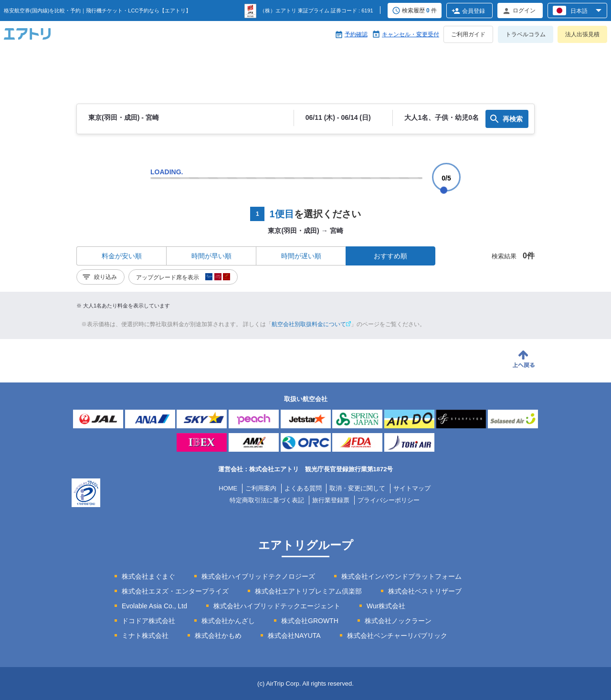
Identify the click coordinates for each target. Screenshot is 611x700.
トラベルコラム (526, 34)
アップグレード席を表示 (183, 278)
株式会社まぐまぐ (148, 576)
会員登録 (474, 11)
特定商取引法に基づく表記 (267, 500)
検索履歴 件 (419, 11)
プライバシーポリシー (389, 500)
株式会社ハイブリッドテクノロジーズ (258, 576)
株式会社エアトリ (274, 469)
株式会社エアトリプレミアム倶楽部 (308, 591)
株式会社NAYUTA (294, 636)
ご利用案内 (261, 488)
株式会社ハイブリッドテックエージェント (277, 606)
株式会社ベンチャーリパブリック (397, 636)
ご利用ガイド (468, 34)
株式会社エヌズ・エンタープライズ (175, 591)
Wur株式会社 (386, 606)
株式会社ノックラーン (398, 621)
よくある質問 (303, 488)
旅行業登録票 (331, 500)
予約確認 (356, 34)
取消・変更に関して (357, 488)
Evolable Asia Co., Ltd (154, 606)
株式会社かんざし (228, 621)
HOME (228, 488)
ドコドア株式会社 (148, 621)
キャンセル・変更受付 (411, 34)
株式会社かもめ (218, 636)
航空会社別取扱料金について (311, 324)
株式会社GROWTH (310, 621)
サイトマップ (412, 488)
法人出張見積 (582, 34)
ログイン (524, 11)
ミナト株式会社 (145, 636)
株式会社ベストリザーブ (425, 591)
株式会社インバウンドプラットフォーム (401, 576)
